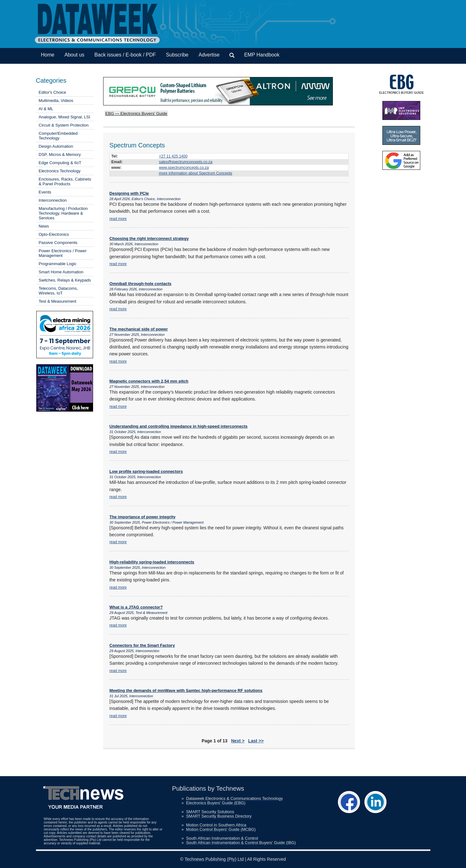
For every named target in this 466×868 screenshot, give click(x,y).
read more (118, 219)
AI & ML (46, 109)
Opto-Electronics (54, 234)
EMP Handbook (262, 55)
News (44, 226)
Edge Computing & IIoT (60, 163)
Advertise (209, 55)
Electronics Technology (60, 171)
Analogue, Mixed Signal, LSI (65, 117)
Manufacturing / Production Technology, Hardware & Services (63, 213)
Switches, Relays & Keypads (65, 280)
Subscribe (177, 55)
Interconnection (53, 200)
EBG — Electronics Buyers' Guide (136, 113)
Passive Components (58, 243)
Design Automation (56, 146)
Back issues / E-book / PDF (125, 55)
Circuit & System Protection (64, 125)
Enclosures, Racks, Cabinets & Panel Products (65, 181)
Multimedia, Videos (56, 101)
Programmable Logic (58, 264)
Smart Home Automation (61, 272)
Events (45, 192)
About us (74, 55)
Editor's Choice (53, 92)
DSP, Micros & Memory (60, 155)
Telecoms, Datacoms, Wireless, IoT (58, 291)
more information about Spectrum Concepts (196, 173)
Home (48, 55)
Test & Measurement (58, 301)
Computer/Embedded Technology (58, 136)
